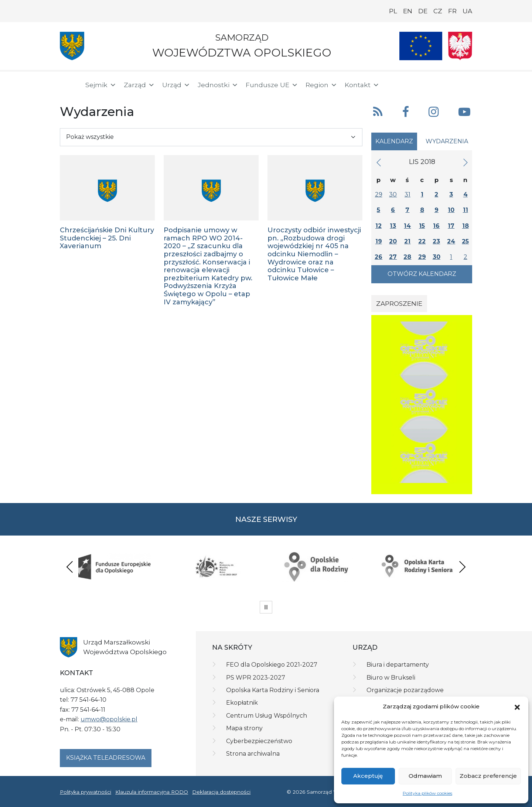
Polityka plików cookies (427, 793)
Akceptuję (368, 776)
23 (436, 241)
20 (393, 241)
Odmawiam (425, 776)
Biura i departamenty (398, 665)
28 (407, 257)
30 (393, 194)
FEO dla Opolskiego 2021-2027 (272, 665)
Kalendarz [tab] (394, 141)
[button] (517, 707)
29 (379, 194)
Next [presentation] (462, 567)
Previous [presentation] (70, 567)
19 (379, 241)
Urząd (176, 85)
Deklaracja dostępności (221, 792)
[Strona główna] (68, 85)
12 (378, 226)
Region (321, 85)
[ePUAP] (466, 83)
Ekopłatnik (242, 703)
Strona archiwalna (253, 754)
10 (451, 210)
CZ (438, 11)
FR (452, 11)
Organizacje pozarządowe (405, 690)
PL (393, 11)
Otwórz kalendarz (422, 274)
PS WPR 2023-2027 (256, 678)
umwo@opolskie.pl (109, 719)
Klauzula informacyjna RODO (152, 792)
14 (407, 226)
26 (378, 257)
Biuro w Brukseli (391, 678)
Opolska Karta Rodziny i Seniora (273, 690)
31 (407, 194)
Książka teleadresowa (106, 758)
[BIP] (443, 83)
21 (407, 241)
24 (451, 241)
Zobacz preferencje (488, 776)
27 (393, 257)
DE (423, 11)
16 (436, 226)
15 (422, 226)
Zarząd (139, 85)
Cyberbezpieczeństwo (259, 741)
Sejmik (101, 85)
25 (465, 241)
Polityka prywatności (86, 792)
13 (393, 226)
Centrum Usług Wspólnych (267, 716)
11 (465, 210)
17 (451, 226)
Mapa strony (244, 728)
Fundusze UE (272, 85)
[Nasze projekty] (421, 46)
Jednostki (218, 85)
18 (465, 226)
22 (422, 241)
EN (408, 11)
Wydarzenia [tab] (447, 141)
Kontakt (362, 85)
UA (467, 11)
